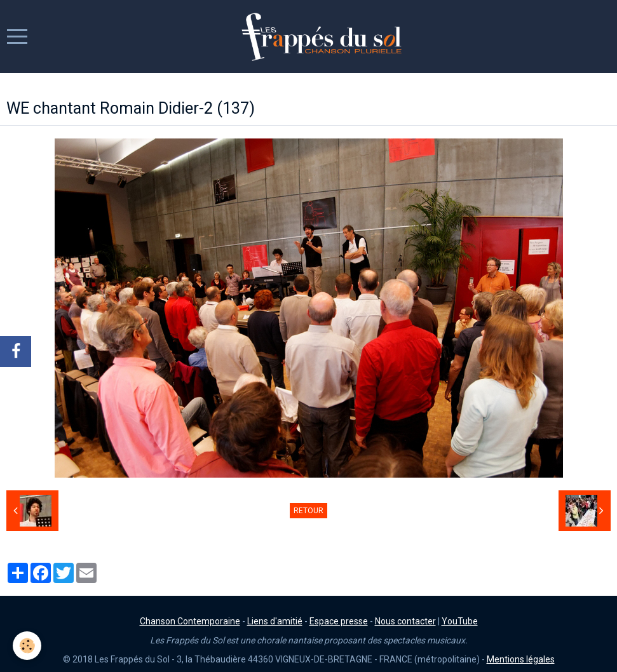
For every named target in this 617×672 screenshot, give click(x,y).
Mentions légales (521, 659)
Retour (308, 511)
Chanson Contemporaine (190, 621)
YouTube (460, 621)
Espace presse (339, 621)
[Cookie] (27, 646)
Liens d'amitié (275, 621)
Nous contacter (405, 621)
